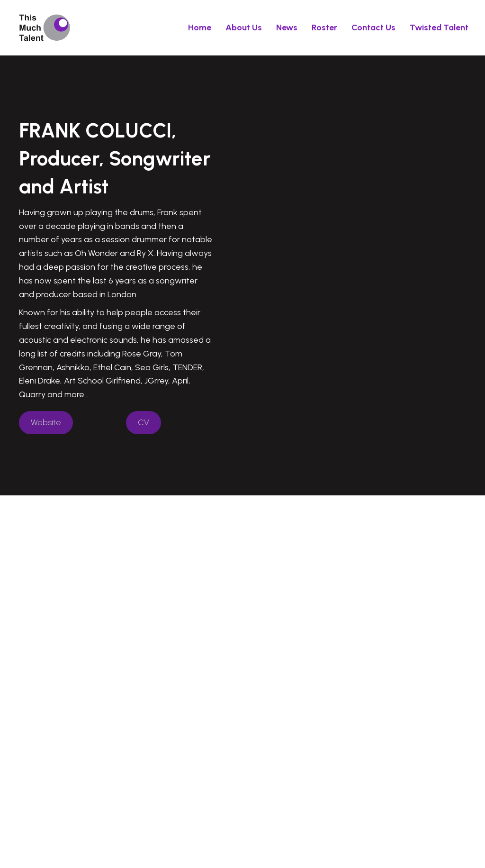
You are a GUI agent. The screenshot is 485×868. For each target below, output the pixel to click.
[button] (46, 423)
